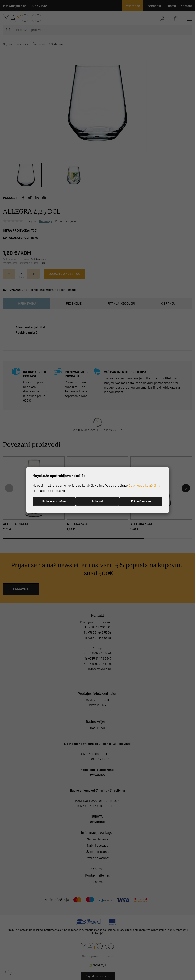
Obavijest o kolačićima (144, 485)
